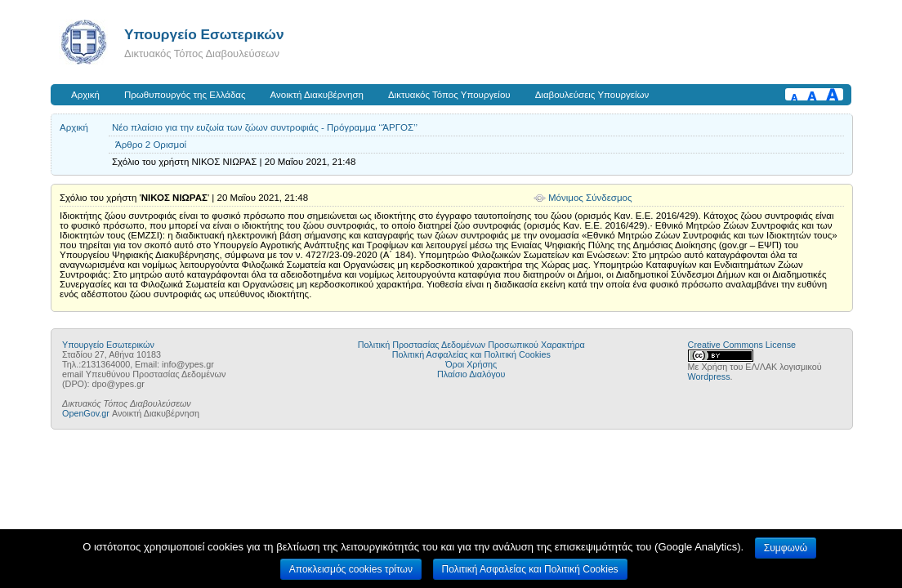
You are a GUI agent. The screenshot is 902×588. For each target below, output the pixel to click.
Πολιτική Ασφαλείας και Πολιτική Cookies (471, 354)
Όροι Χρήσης (471, 364)
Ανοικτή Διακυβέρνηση (317, 95)
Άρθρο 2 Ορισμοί (151, 145)
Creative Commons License (742, 345)
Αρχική (85, 95)
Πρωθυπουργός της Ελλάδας (185, 95)
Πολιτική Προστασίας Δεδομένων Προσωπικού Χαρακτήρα (471, 345)
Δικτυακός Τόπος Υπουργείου (449, 95)
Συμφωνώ (786, 548)
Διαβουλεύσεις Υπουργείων (592, 95)
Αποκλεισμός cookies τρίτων (351, 569)
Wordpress (709, 376)
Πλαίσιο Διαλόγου (471, 374)
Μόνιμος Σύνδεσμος (590, 198)
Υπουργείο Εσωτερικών (204, 34)
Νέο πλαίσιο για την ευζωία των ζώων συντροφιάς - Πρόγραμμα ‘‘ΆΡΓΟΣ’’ (265, 127)
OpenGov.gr (86, 413)
